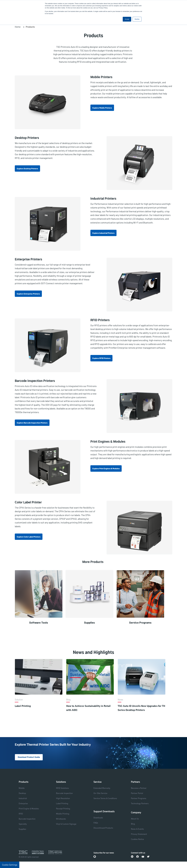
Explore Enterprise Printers (28, 294)
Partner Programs (139, 799)
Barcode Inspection (27, 819)
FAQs (96, 823)
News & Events (137, 829)
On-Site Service (100, 793)
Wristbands (61, 819)
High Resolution (63, 799)
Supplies (22, 829)
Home (18, 27)
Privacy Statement (139, 834)
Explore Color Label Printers (29, 537)
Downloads (98, 818)
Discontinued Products (103, 828)
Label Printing (23, 706)
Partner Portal (137, 793)
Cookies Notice (137, 839)
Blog (133, 824)
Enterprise (23, 804)
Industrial (23, 799)
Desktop (22, 793)
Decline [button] (137, 19)
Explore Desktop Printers (27, 168)
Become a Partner (139, 788)
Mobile (22, 788)
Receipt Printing (63, 809)
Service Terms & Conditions (105, 799)
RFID (21, 814)
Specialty (23, 824)
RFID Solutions (62, 788)
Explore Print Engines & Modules (106, 468)
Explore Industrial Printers (103, 233)
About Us (135, 819)
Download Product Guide (30, 757)
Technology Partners (140, 804)
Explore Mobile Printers (102, 108)
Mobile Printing (63, 814)
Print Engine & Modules (29, 809)
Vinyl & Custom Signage (66, 824)
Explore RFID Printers (101, 358)
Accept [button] (127, 19)
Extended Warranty (102, 788)
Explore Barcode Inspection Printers (32, 423)
